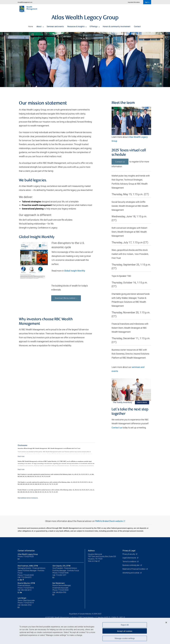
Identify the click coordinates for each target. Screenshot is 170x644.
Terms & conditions (130, 562)
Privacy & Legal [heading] (129, 551)
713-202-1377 (61, 575)
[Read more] (21, 456)
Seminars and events (55, 26)
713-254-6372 (26, 577)
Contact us (120, 162)
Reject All (125, 625)
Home (31, 26)
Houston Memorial (95, 554)
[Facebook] (23, 580)
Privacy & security (129, 554)
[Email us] (19, 559)
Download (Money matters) (66, 298)
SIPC (121, 617)
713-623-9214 (28, 603)
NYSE (106, 617)
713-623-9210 (28, 588)
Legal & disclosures (129, 558)
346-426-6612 (26, 590)
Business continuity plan (131, 565)
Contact (137, 26)
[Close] (166, 623)
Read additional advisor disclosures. (28, 498)
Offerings (95, 26)
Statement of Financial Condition (134, 569)
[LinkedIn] (21, 580)
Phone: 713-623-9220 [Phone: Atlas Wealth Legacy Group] (26, 556)
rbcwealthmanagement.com (25, 2)
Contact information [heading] (26, 551)
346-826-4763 (26, 605)
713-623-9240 (63, 573)
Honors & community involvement (117, 26)
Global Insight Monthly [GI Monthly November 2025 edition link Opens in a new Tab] (75, 271)
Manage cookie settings (125, 638)
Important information (134, 2)
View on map (93, 561)
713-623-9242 (63, 590)
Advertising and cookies (131, 573)
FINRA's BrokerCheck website (109, 521)
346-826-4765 (61, 592)
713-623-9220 (28, 575)
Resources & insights (77, 26)
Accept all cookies (125, 631)
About (40, 26)
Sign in (147, 2)
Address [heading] (91, 551)
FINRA (114, 617)
